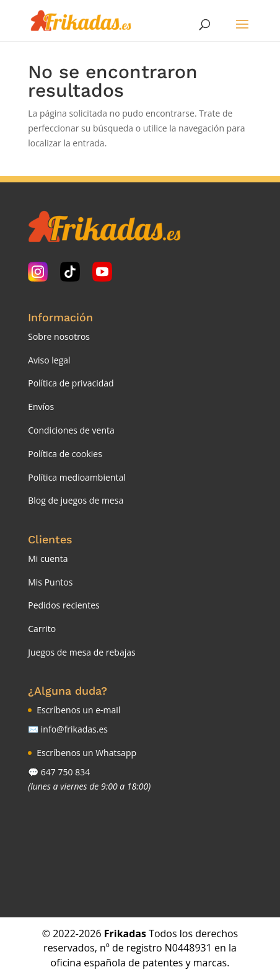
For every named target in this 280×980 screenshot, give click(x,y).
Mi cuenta (48, 559)
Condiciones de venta (71, 430)
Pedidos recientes (63, 605)
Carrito (42, 629)
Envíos (41, 407)
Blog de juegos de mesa (76, 500)
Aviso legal (49, 360)
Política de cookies (65, 454)
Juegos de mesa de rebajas (82, 652)
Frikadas (125, 933)
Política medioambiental (77, 477)
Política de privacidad (71, 383)
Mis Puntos (50, 582)
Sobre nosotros (59, 336)
